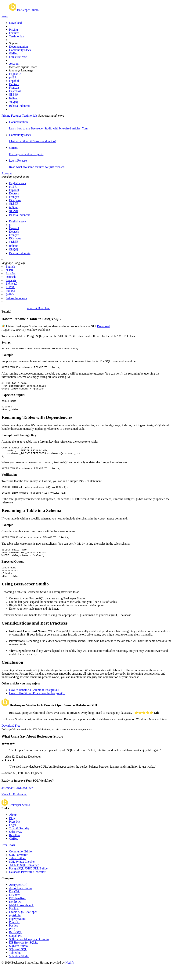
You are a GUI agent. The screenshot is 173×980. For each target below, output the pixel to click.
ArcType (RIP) (18, 899)
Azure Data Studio (20, 902)
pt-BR (13, 77)
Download (15, 23)
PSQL (13, 943)
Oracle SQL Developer (23, 926)
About (13, 829)
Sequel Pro (16, 950)
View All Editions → (14, 809)
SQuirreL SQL (18, 963)
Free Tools (8, 859)
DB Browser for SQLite (24, 957)
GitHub (14, 53)
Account (14, 64)
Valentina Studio (19, 970)
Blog (12, 832)
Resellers (15, 849)
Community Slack (20, 50)
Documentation (18, 47)
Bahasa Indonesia (20, 106)
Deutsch (14, 84)
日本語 (14, 95)
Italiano (14, 98)
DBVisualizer (17, 912)
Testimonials (17, 36)
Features (14, 33)
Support (14, 43)
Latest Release (18, 57)
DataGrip (15, 906)
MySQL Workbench (21, 919)
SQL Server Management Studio (29, 953)
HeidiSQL (15, 916)
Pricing (13, 30)
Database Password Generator (27, 886)
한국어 (14, 102)
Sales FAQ (16, 846)
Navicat (14, 923)
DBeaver (14, 909)
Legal (13, 839)
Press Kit (15, 836)
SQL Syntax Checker (22, 876)
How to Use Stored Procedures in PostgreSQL (37, 707)
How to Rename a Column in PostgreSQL (35, 704)
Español (14, 81)
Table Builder (17, 872)
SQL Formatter (18, 869)
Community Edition (21, 866)
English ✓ (15, 74)
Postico (14, 940)
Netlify (70, 977)
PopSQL (14, 936)
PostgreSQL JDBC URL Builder (29, 883)
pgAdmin (15, 929)
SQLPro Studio (18, 960)
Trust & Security (19, 843)
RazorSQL (16, 946)
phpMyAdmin (18, 933)
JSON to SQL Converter (24, 879)
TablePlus (15, 967)
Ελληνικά (15, 91)
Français (14, 88)
